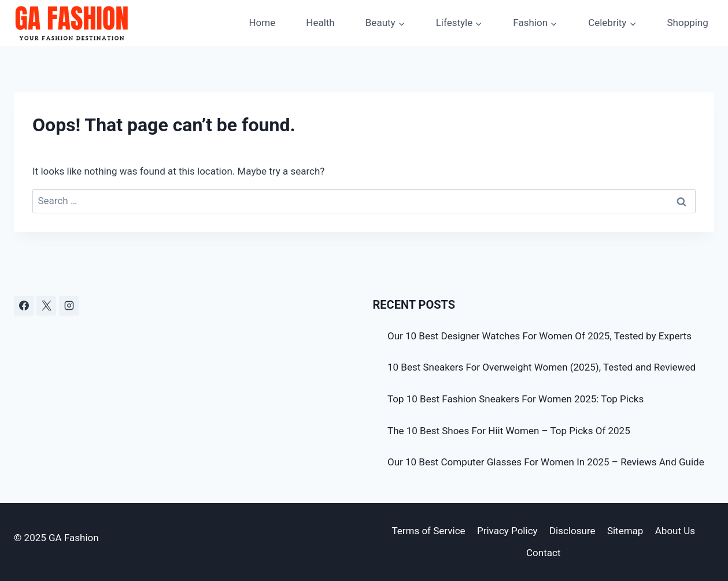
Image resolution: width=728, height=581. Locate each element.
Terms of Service (428, 531)
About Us (675, 531)
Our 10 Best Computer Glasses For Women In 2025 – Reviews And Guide (546, 462)
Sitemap (625, 531)
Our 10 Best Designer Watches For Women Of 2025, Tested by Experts (539, 336)
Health (320, 23)
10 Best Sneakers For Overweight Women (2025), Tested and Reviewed (542, 367)
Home (262, 23)
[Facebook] (24, 306)
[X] (46, 306)
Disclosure (572, 531)
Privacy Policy (507, 531)
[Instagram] (69, 306)
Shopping (687, 23)
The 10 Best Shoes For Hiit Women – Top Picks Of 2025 (509, 431)
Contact (543, 553)
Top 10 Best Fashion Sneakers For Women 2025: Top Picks (515, 399)
